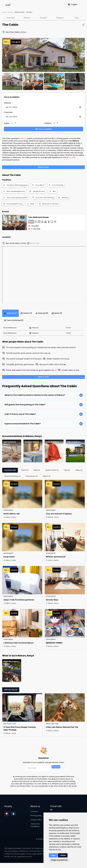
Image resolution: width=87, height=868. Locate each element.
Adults (7, 124)
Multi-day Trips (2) (11, 692)
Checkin (7, 103)
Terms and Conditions (35, 827)
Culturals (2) (11, 314)
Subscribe (56, 769)
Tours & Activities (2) (13, 322)
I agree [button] (53, 855)
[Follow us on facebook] (13, 816)
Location (44, 18)
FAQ (77, 18)
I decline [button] (63, 855)
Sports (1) (58, 314)
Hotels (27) (25, 473)
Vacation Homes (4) (51, 473)
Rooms (27, 18)
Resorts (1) (46, 478)
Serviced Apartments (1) (12, 478)
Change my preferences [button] (59, 860)
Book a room (43, 168)
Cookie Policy (36, 822)
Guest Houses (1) (31, 478)
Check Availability (43, 130)
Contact (34, 814)
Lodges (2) (78, 473)
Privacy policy (36, 818)
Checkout (8, 113)
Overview (10, 18)
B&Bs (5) (37, 473)
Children (48, 124)
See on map (33, 244)
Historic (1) (27, 314)
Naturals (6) (42, 314)
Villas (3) (66, 473)
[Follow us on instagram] (7, 816)
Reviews (60, 18)
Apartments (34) (10, 473)
